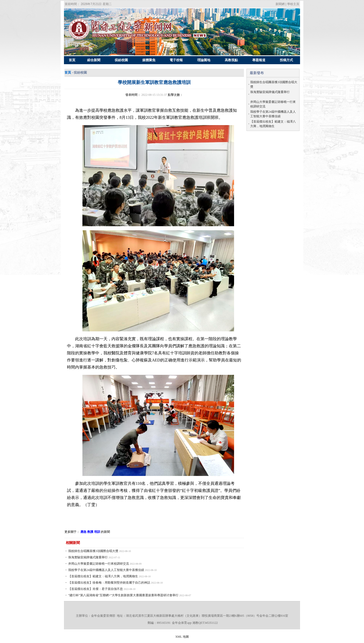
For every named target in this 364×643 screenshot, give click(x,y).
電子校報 (176, 60)
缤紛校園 (121, 60)
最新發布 (257, 73)
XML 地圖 (182, 637)
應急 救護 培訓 (90, 532)
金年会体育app (182, 623)
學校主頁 (293, 4)
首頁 (72, 60)
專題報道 (259, 60)
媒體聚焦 (149, 60)
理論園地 (204, 60)
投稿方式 (286, 60)
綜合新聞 (94, 60)
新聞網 (280, 4)
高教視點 (231, 60)
